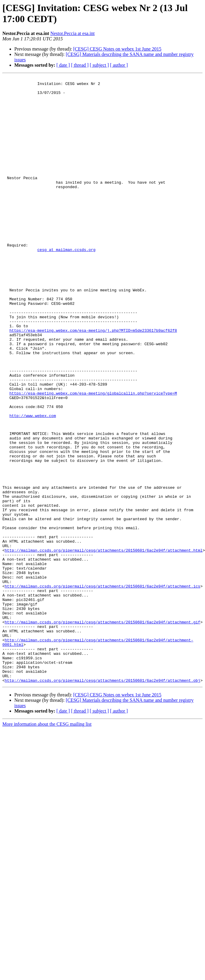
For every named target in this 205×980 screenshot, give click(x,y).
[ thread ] (80, 65)
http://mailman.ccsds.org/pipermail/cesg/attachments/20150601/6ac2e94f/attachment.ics (102, 688)
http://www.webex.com (33, 484)
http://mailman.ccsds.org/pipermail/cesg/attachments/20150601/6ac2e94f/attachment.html (104, 645)
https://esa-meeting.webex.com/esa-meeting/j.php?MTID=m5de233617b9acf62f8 (93, 381)
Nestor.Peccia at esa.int (73, 33)
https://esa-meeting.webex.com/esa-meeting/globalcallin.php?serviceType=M (93, 457)
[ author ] (119, 65)
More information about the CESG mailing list (47, 845)
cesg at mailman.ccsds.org (66, 284)
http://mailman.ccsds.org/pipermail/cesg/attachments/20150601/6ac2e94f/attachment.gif (102, 731)
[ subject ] (99, 65)
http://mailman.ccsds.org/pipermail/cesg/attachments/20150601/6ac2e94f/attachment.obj (102, 801)
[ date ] (63, 65)
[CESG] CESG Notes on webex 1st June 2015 (117, 49)
